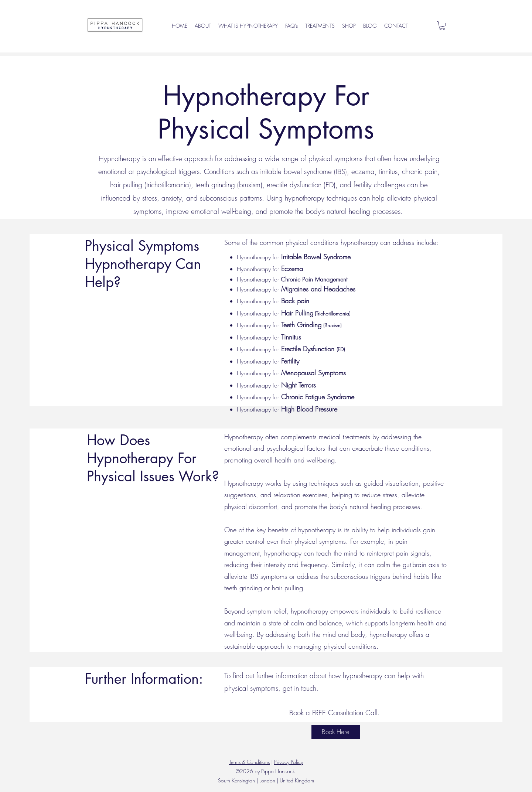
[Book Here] (336, 732)
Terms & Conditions (249, 762)
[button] (442, 26)
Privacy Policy (289, 762)
